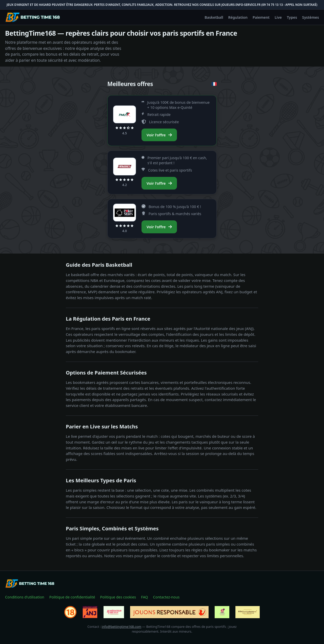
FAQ (144, 597)
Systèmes (311, 17)
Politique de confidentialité (72, 597)
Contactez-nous (166, 597)
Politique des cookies (118, 597)
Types (292, 17)
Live (278, 17)
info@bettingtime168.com (122, 627)
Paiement (261, 17)
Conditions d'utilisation (25, 597)
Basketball (214, 17)
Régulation (238, 17)
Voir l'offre (159, 135)
